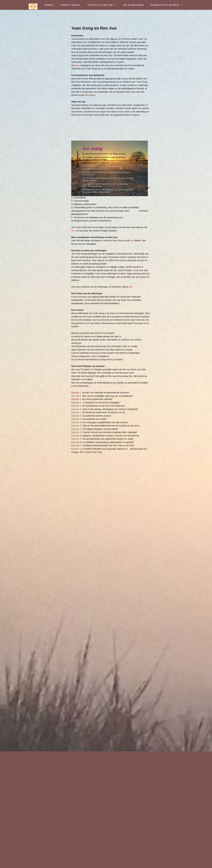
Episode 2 (76, 396)
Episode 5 (76, 406)
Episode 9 (77, 419)
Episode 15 (77, 439)
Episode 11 (77, 426)
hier (73, 231)
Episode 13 (77, 432)
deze (77, 65)
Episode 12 (77, 429)
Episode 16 (77, 442)
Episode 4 (77, 402)
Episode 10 (77, 422)
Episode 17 (77, 445)
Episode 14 (77, 436)
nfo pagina (90, 95)
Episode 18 (77, 449)
